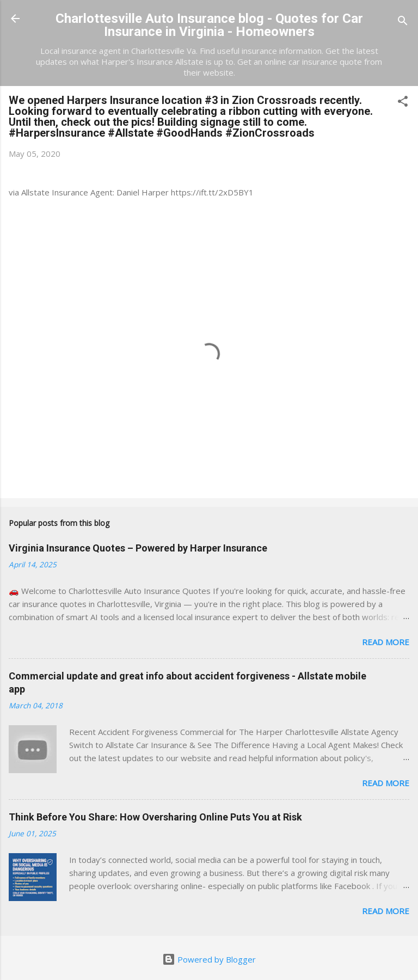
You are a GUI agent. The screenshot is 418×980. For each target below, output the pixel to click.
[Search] (403, 22)
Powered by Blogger (209, 959)
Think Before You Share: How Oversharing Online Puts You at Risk (155, 817)
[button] (403, 103)
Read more (386, 642)
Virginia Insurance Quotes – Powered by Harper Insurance (138, 548)
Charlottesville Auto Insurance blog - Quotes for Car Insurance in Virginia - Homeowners (209, 25)
